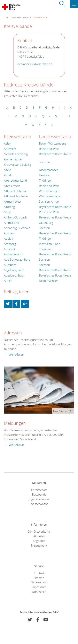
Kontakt (39, 573)
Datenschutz (39, 582)
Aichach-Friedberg (16, 154)
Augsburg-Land (14, 270)
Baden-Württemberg (52, 143)
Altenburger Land (15, 180)
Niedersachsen (49, 170)
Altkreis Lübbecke (15, 191)
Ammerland (12, 223)
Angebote (39, 541)
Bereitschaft (39, 490)
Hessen (44, 175)
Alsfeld (8, 175)
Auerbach (10, 265)
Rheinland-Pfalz (49, 149)
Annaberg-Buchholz (17, 228)
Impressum (39, 587)
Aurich (8, 281)
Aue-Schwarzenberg (17, 259)
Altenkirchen (12, 186)
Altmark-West (13, 201)
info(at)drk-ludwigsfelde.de (35, 64)
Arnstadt (10, 249)
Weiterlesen (16, 354)
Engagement (39, 545)
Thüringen (46, 180)
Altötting (9, 207)
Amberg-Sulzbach (15, 217)
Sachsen (44, 162)
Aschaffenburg (14, 254)
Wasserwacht (39, 504)
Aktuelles (39, 536)
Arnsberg (10, 244)
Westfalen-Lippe (50, 191)
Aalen (8, 143)
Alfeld (8, 170)
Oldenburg (46, 223)
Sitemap (39, 578)
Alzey (7, 212)
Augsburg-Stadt (14, 275)
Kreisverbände (41, 17)
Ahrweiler (10, 149)
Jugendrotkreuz (39, 499)
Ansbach (10, 233)
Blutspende (39, 494)
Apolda (8, 238)
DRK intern (39, 592)
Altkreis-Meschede (16, 196)
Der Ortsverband (39, 531)
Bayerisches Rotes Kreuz (55, 154)
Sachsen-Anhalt (49, 201)
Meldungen (15, 423)
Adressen (27, 17)
